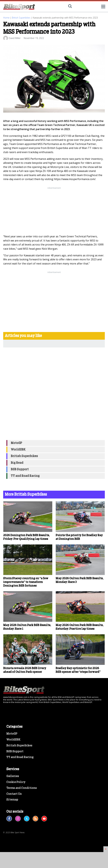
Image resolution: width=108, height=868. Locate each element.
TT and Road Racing (25, 476)
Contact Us (14, 794)
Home (6, 18)
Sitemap (12, 800)
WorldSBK (18, 450)
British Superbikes (21, 18)
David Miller (15, 38)
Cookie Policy (16, 782)
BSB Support (20, 469)
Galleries (13, 776)
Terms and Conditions (22, 788)
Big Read (17, 463)
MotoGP (16, 443)
